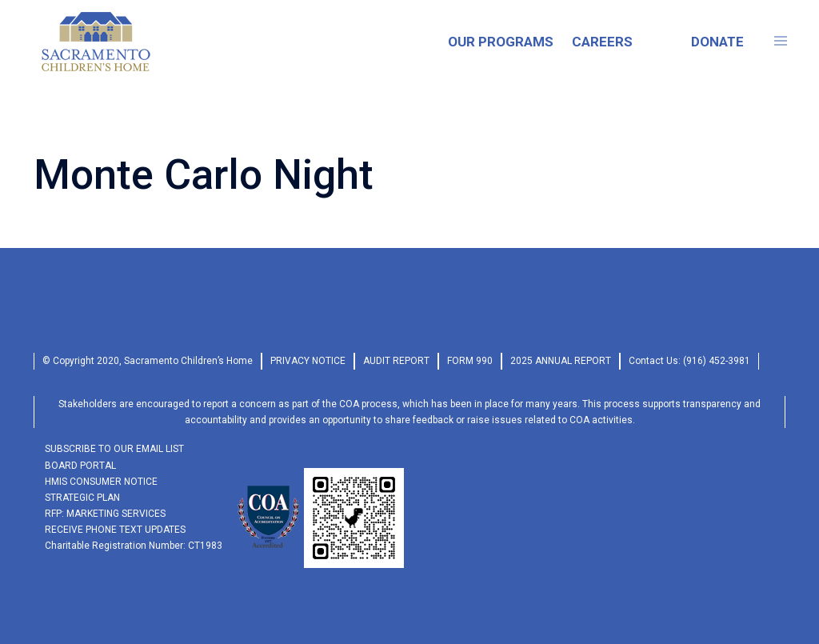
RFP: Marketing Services (105, 514)
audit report (396, 361)
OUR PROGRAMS (501, 42)
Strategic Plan (82, 498)
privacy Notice (308, 361)
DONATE (717, 42)
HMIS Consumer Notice (101, 482)
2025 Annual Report (561, 361)
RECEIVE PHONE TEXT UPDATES (115, 530)
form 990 (470, 361)
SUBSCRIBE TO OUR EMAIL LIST (114, 449)
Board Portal (80, 466)
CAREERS (602, 42)
